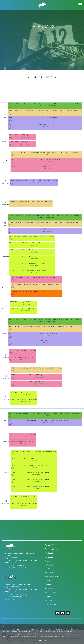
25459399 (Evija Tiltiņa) (22, 568)
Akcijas (48, 561)
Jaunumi (48, 585)
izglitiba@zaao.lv (18, 565)
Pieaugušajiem (51, 549)
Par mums (49, 565)
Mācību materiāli (51, 577)
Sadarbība (49, 589)
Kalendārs (49, 573)
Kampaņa (49, 557)
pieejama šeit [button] (63, 637)
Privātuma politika (52, 604)
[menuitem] (62, 545)
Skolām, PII (49, 545)
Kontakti (48, 597)
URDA (47, 569)
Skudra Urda (50, 593)
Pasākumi (49, 553)
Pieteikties (48, 120)
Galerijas (48, 600)
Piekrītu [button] (43, 640)
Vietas (48, 581)
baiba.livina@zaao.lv (19, 594)
